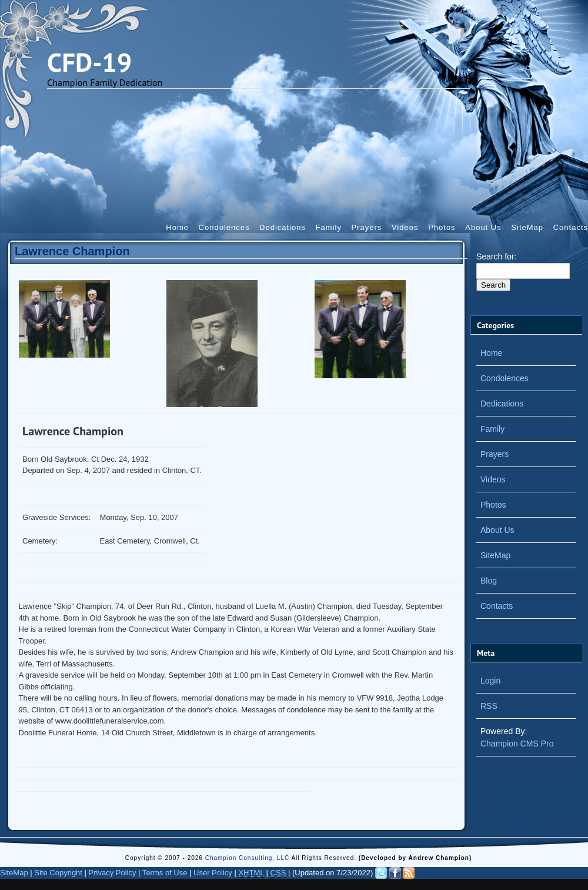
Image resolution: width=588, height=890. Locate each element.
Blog (489, 581)
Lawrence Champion (72, 251)
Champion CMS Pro (517, 744)
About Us (483, 227)
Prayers (367, 227)
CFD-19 (89, 62)
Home (177, 227)
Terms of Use (165, 873)
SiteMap (527, 227)
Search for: (496, 256)
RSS (489, 706)
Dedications (283, 227)
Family (329, 227)
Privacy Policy (113, 873)
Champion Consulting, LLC (248, 858)
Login (490, 681)
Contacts (571, 227)
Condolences (224, 227)
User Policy (213, 873)
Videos (405, 227)
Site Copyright (58, 873)
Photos (442, 227)
